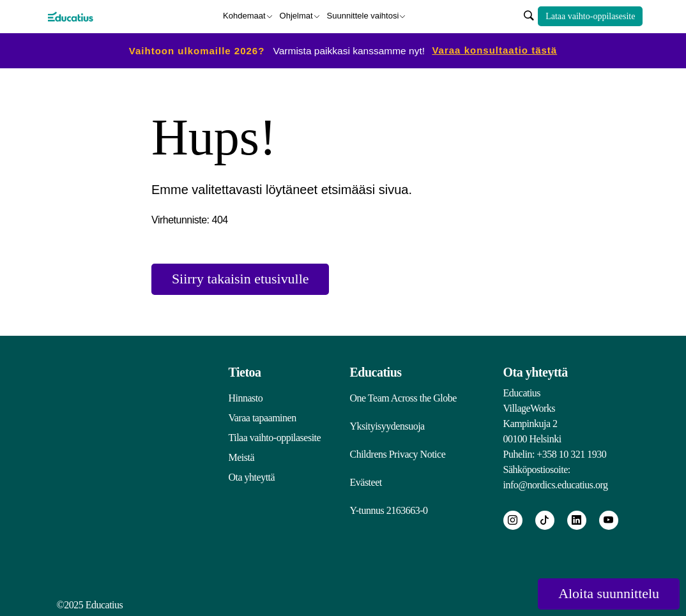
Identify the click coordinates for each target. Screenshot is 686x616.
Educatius (376, 372)
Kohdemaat (244, 16)
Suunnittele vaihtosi (363, 16)
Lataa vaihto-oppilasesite (590, 16)
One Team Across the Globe (403, 398)
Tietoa (245, 372)
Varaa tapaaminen (263, 418)
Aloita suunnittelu (609, 594)
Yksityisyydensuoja (387, 426)
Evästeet (366, 482)
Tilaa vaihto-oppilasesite (275, 438)
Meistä (242, 457)
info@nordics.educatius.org (556, 485)
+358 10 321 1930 (571, 454)
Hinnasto (246, 398)
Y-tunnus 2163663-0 (389, 510)
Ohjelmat (296, 16)
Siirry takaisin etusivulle (240, 279)
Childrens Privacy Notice (398, 454)
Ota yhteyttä (252, 477)
